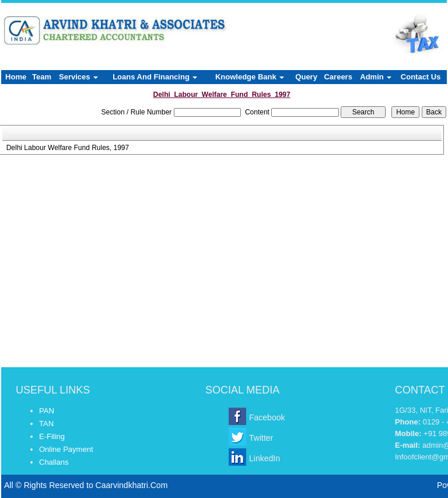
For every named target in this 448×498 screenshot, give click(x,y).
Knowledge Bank (250, 77)
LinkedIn (265, 458)
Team (42, 77)
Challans (54, 462)
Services (78, 77)
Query (306, 77)
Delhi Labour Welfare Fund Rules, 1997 (68, 148)
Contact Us (421, 77)
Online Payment (66, 449)
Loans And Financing (155, 77)
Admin (376, 77)
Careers (338, 77)
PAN (47, 411)
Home (16, 77)
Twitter (261, 438)
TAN (46, 424)
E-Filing (52, 436)
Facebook (267, 417)
